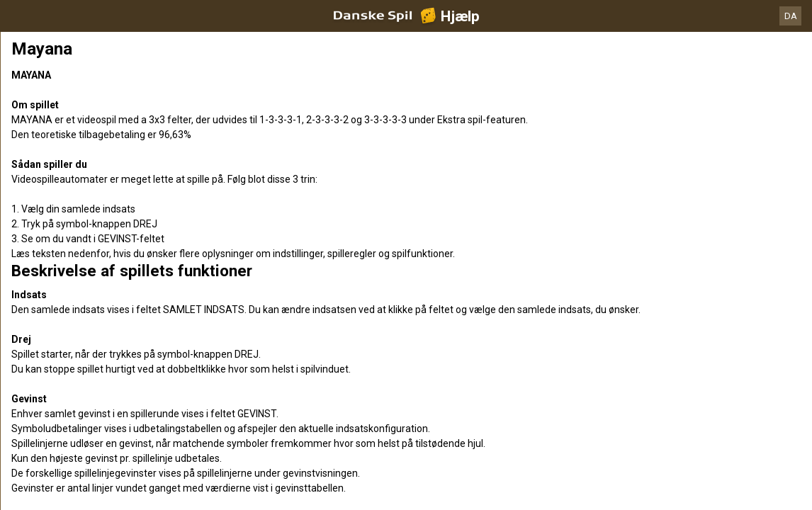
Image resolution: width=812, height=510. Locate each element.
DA (791, 16)
